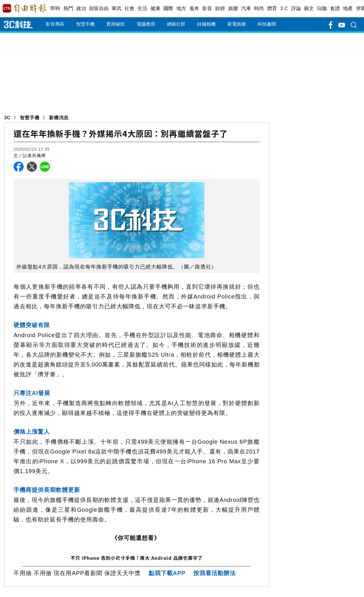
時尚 (259, 8)
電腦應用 (146, 24)
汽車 (246, 8)
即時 (55, 8)
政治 (81, 8)
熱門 (68, 8)
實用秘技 (116, 24)
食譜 (335, 8)
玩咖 (322, 8)
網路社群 (176, 24)
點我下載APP (167, 573)
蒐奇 (194, 8)
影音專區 (55, 24)
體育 (272, 8)
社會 (130, 8)
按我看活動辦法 (215, 573)
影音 (207, 8)
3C (7, 118)
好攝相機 (206, 24)
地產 (348, 8)
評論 (296, 8)
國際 (168, 8)
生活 (143, 8)
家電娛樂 (237, 24)
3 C (284, 8)
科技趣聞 (267, 24)
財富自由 (99, 8)
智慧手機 (85, 24)
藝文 (309, 8)
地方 (181, 8)
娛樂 (233, 8)
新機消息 (59, 118)
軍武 (117, 8)
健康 (155, 8)
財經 (220, 8)
